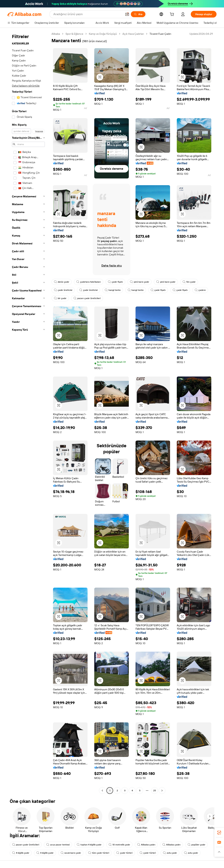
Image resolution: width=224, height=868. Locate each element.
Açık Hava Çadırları (133, 34)
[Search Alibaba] (88, 14)
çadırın (200, 290)
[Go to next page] (162, 791)
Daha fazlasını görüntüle (26, 86)
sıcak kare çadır (71, 853)
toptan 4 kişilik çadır (89, 845)
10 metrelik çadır (119, 845)
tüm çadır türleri (99, 853)
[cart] (173, 15)
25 (155, 791)
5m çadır (189, 282)
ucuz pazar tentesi (58, 845)
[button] (127, 14)
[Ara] (138, 14)
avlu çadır (170, 853)
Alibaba (56, 34)
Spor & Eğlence (74, 34)
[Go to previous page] (102, 791)
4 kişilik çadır (21, 853)
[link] (219, 833)
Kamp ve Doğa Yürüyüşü (103, 34)
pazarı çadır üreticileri (87, 298)
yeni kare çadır (140, 282)
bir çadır (60, 298)
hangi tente (113, 290)
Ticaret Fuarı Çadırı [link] (160, 34)
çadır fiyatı (115, 282)
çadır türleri (124, 853)
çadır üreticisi (63, 290)
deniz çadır (62, 282)
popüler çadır (196, 845)
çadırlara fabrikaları (89, 282)
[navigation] (28, 413)
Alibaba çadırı (146, 845)
